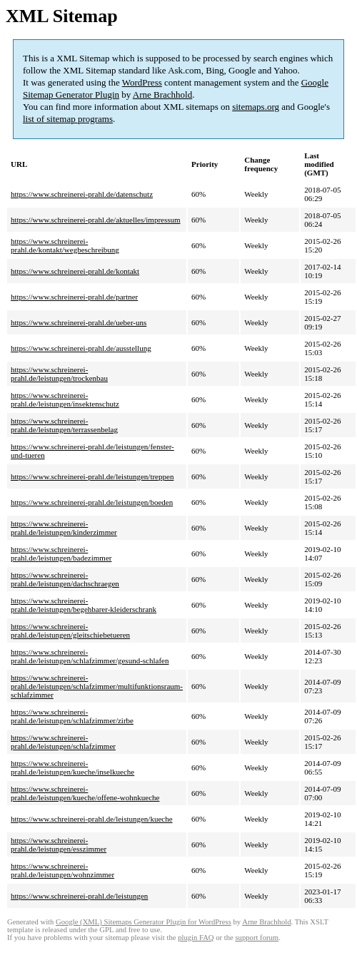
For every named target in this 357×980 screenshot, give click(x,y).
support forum (257, 938)
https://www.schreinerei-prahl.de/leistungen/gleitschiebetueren (70, 631)
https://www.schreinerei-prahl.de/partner (74, 297)
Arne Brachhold (162, 95)
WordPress (142, 82)
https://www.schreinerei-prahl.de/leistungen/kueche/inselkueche (72, 767)
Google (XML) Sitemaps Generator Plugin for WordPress (144, 922)
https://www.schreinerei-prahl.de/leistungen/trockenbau (59, 374)
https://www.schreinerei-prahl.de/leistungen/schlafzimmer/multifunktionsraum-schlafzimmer (97, 686)
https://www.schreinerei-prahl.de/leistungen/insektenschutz (65, 399)
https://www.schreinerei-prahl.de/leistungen (79, 896)
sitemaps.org (256, 107)
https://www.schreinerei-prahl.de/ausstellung (81, 348)
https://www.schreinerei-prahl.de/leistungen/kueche (92, 819)
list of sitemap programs (68, 119)
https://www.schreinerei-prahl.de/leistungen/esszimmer (59, 844)
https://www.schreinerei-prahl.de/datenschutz (82, 194)
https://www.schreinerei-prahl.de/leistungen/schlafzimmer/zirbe (72, 716)
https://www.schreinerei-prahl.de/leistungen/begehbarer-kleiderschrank (84, 605)
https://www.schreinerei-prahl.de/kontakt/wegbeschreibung (65, 245)
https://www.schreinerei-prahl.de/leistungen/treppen (92, 476)
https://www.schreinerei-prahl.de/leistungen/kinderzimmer (64, 528)
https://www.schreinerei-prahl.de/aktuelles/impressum (96, 220)
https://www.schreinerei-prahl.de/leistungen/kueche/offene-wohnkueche (85, 793)
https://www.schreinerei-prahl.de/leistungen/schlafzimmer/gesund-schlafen (90, 656)
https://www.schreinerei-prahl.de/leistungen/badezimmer (61, 553)
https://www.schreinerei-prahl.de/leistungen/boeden (92, 502)
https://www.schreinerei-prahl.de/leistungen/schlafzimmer (63, 742)
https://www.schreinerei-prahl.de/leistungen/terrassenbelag (64, 425)
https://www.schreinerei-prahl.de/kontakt (75, 271)
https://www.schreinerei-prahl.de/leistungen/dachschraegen (65, 579)
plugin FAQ (196, 938)
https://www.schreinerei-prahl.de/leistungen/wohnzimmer (62, 870)
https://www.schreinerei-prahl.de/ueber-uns (79, 322)
